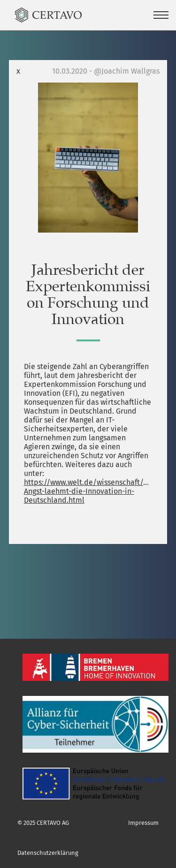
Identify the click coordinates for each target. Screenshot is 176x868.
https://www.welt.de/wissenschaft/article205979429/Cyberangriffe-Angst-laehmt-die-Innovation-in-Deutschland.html (88, 491)
